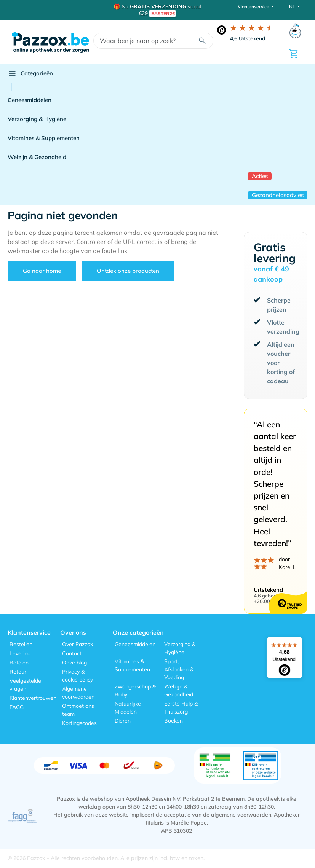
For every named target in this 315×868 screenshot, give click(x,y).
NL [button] (293, 7)
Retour (18, 672)
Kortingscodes (79, 723)
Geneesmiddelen (30, 100)
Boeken (173, 721)
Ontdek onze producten (128, 271)
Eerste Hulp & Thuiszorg (181, 708)
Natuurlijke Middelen (128, 708)
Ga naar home (42, 271)
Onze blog (74, 663)
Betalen (19, 663)
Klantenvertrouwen (33, 698)
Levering (20, 653)
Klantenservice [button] (254, 7)
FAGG (17, 707)
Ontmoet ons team (78, 710)
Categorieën (30, 73)
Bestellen (21, 644)
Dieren (123, 721)
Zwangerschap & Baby (135, 690)
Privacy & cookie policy (78, 676)
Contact (72, 653)
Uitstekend (248, 38)
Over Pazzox (78, 644)
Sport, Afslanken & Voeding (179, 669)
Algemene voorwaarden (78, 693)
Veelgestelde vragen (25, 685)
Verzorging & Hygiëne (37, 119)
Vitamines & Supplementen (44, 138)
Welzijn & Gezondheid (37, 157)
